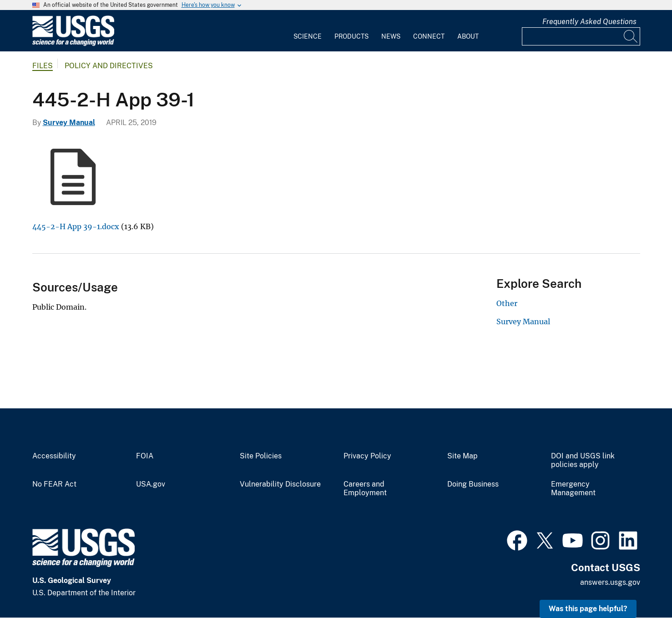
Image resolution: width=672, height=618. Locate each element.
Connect (429, 36)
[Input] (581, 36)
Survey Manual (69, 123)
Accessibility (54, 456)
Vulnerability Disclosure (280, 484)
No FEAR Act (54, 484)
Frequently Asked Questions (589, 22)
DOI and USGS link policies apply (583, 460)
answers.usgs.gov (610, 582)
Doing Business (473, 484)
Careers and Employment (365, 489)
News (391, 36)
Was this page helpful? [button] (588, 609)
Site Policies (261, 456)
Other (507, 303)
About (468, 36)
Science (308, 36)
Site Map (462, 456)
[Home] (73, 44)
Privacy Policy (367, 456)
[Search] (631, 36)
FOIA (145, 456)
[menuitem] (308, 31)
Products (351, 36)
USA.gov (151, 484)
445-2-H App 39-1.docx (76, 226)
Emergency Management (573, 489)
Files (43, 66)
